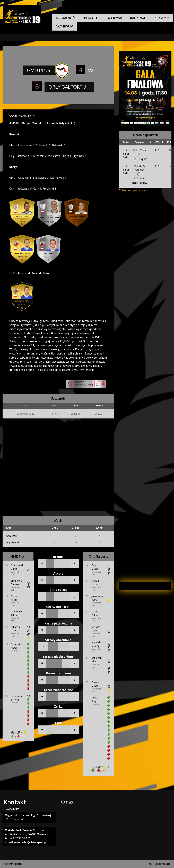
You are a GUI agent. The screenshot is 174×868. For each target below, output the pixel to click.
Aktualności (66, 18)
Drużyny (139, 142)
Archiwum (64, 26)
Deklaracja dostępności (160, 864)
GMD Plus (11, 536)
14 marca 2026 (126, 154)
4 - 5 (157, 166)
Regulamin (161, 18)
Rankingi (138, 18)
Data (126, 142)
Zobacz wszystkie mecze (134, 190)
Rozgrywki (114, 18)
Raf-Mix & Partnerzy (140, 170)
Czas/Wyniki (157, 142)
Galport (139, 159)
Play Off (91, 18)
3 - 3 (157, 150)
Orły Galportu (13, 542)
